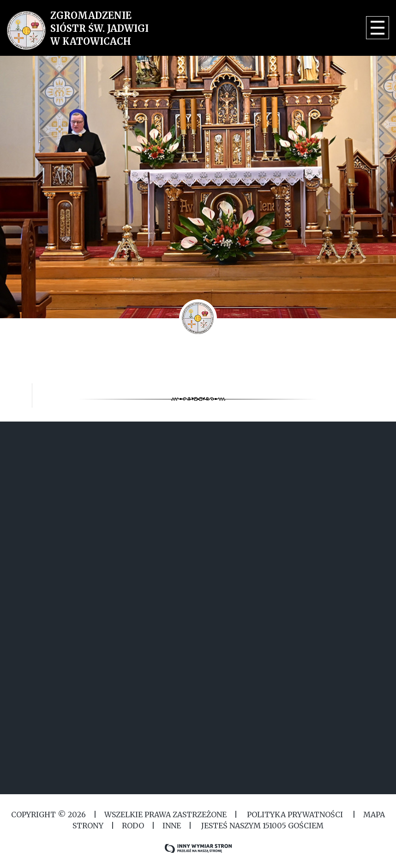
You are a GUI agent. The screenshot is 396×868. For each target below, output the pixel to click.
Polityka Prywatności (295, 814)
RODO (133, 826)
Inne (172, 826)
